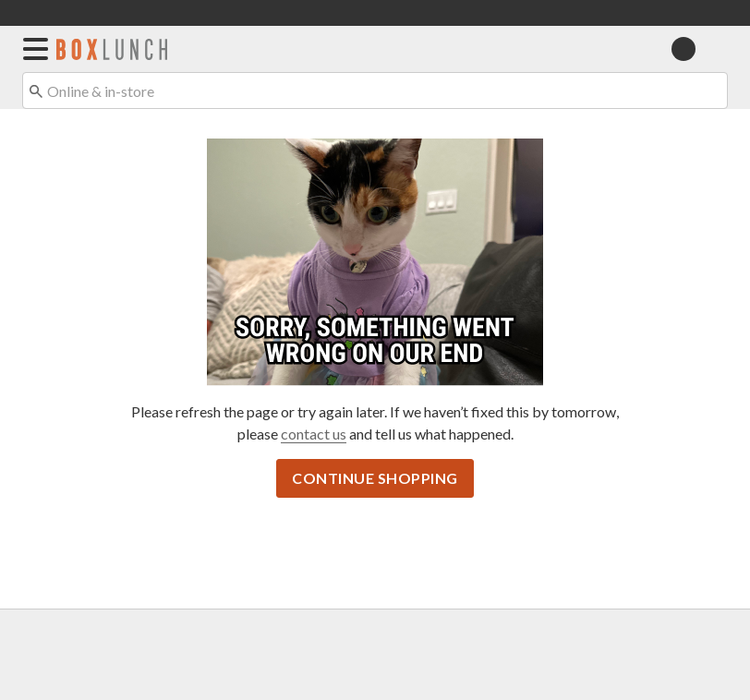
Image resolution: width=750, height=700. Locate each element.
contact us (314, 434)
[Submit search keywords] (36, 90)
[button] (32, 49)
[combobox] (375, 91)
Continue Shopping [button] (375, 478)
